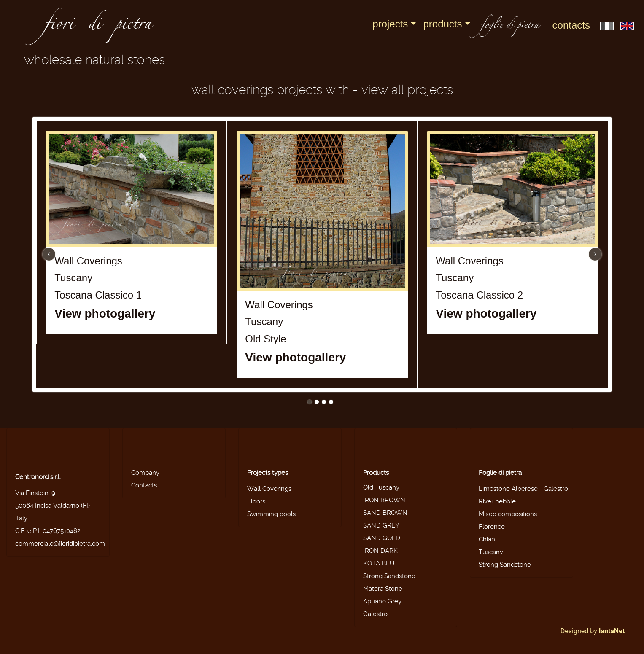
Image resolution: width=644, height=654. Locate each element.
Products (442, 24)
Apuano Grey (382, 601)
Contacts (571, 25)
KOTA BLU (379, 563)
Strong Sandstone (389, 576)
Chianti (489, 539)
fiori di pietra (98, 26)
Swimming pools (271, 514)
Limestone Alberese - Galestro (523, 489)
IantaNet (612, 631)
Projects (390, 24)
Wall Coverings (269, 489)
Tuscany (491, 552)
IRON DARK (380, 551)
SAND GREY (381, 525)
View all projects (407, 90)
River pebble (497, 501)
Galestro (375, 614)
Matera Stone (383, 589)
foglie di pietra (510, 26)
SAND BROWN (385, 513)
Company (145, 473)
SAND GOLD (382, 538)
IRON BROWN (384, 500)
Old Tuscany (381, 487)
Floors (256, 501)
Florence (492, 527)
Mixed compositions (508, 514)
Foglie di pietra (500, 473)
